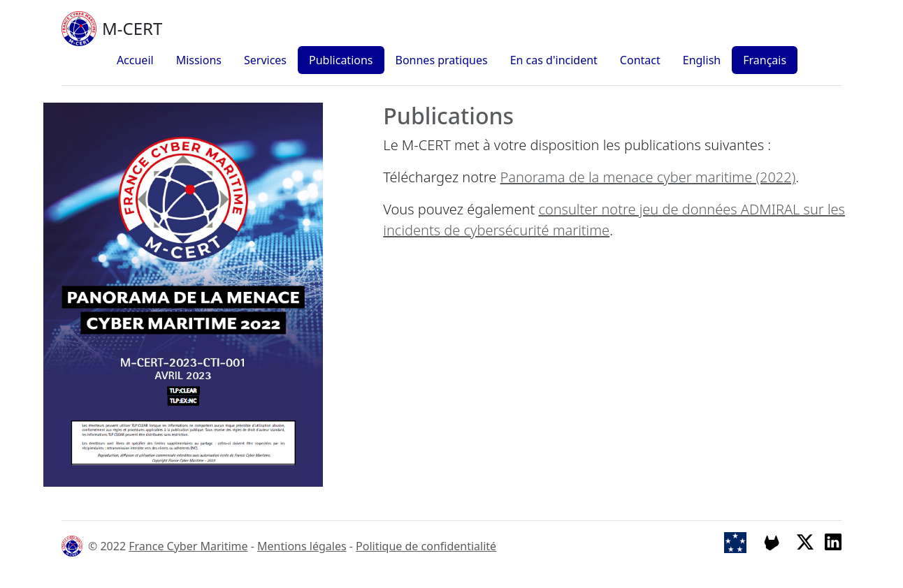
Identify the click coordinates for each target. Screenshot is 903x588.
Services (265, 60)
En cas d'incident (554, 60)
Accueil (135, 60)
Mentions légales (302, 546)
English (702, 60)
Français (765, 60)
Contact (640, 60)
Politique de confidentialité (426, 546)
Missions (199, 60)
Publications (341, 60)
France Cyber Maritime (188, 546)
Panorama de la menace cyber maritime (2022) (648, 177)
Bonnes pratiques (442, 60)
